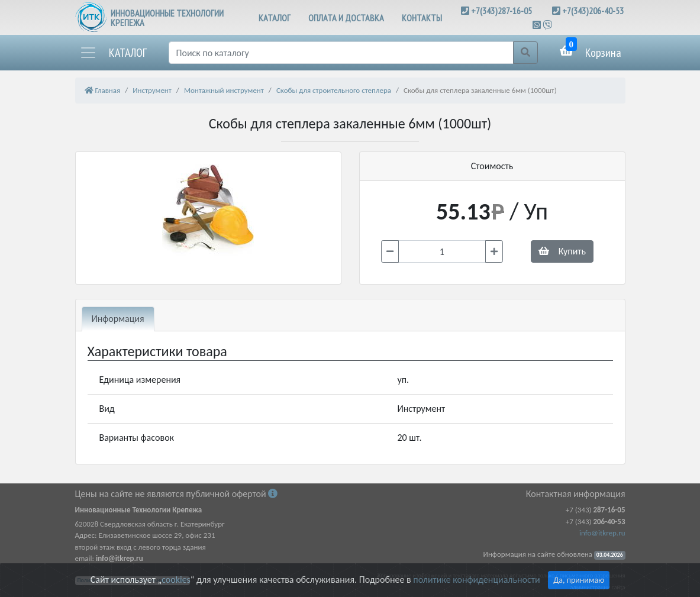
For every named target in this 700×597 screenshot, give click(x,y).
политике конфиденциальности (476, 580)
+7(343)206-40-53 (593, 11)
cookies (176, 580)
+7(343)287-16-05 (501, 11)
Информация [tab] (118, 319)
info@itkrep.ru (602, 533)
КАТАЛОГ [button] (275, 18)
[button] (113, 53)
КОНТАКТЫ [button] (422, 18)
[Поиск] (341, 53)
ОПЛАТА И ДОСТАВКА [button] (346, 18)
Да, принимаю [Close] (579, 580)
